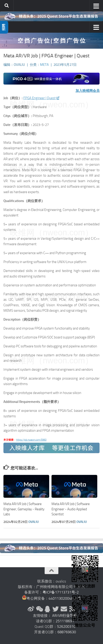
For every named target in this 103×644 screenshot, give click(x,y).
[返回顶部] (51, 571)
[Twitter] (56, 609)
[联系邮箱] (64, 609)
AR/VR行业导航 (65, 616)
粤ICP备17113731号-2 (61, 592)
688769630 (67, 632)
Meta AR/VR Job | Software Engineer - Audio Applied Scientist (71, 509)
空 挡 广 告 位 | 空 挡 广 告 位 (51, 41)
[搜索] (7, 6)
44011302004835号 (65, 598)
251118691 (65, 621)
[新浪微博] (31, 609)
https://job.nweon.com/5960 (31, 440)
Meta (44, 65)
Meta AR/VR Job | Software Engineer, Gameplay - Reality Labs (24, 509)
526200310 (66, 627)
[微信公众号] (39, 609)
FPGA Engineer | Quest (41, 98)
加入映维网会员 (88, 91)
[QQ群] (47, 609)
